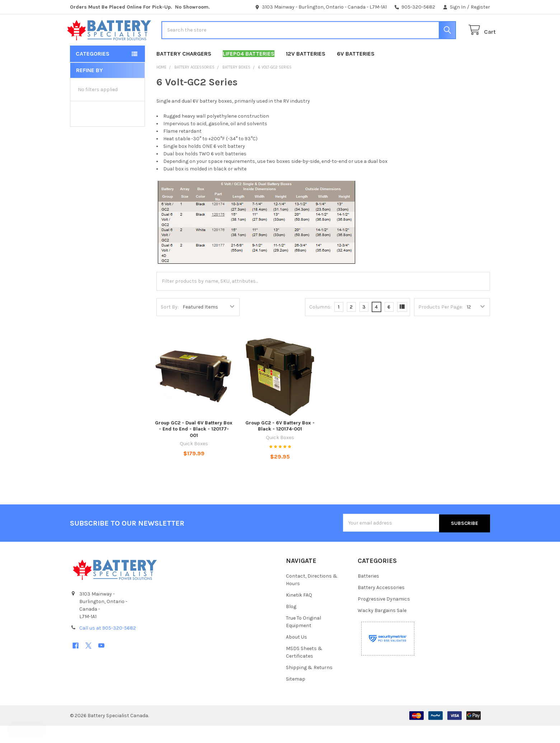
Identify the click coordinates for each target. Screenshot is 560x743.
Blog (291, 624)
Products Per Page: (441, 325)
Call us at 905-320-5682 (108, 645)
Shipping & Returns (309, 685)
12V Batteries (306, 71)
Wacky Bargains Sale (382, 628)
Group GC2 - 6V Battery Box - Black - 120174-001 (280, 444)
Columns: (320, 325)
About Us (297, 654)
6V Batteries (356, 71)
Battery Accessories (381, 605)
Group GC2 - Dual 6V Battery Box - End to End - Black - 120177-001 (194, 447)
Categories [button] (93, 71)
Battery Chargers (184, 71)
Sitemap (296, 696)
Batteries (368, 593)
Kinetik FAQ (299, 612)
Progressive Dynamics (384, 616)
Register (480, 7)
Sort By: (170, 325)
